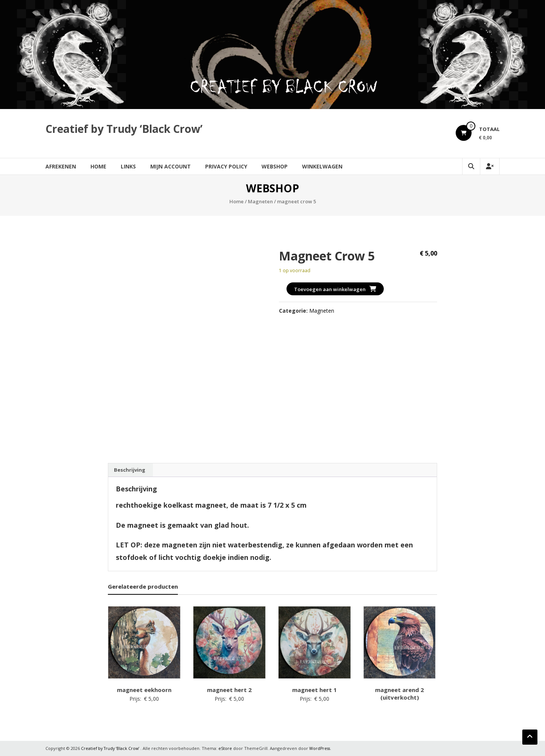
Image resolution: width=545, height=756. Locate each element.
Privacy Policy (226, 166)
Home (98, 166)
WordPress (322, 748)
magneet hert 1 (315, 690)
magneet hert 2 (229, 690)
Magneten (260, 201)
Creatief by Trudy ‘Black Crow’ (124, 129)
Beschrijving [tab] (130, 470)
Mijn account (171, 166)
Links (128, 166)
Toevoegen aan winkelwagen (330, 289)
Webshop (275, 166)
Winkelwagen (322, 166)
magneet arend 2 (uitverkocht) (399, 694)
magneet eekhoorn (144, 690)
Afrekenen (61, 166)
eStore (227, 748)
